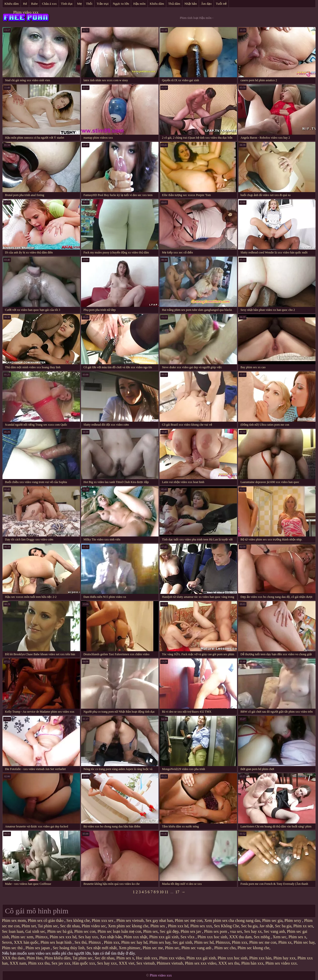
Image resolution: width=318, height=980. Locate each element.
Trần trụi (103, 4)
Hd (25, 4)
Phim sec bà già (60, 931)
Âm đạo (206, 4)
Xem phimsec (130, 948)
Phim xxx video (172, 958)
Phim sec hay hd (134, 942)
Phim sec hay (304, 942)
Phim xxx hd (178, 926)
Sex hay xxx (88, 937)
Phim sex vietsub (130, 920)
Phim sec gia (272, 920)
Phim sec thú (13, 948)
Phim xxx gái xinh (164, 937)
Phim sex (158, 926)
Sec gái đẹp (169, 931)
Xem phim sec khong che (128, 926)
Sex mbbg (262, 937)
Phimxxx (223, 942)
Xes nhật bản (111, 937)
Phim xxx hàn (260, 958)
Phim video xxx (26, 12)
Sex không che (78, 920)
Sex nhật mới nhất (102, 948)
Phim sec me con (263, 942)
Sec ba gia (249, 926)
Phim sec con (85, 931)
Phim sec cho (225, 948)
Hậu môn (139, 4)
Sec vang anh (274, 931)
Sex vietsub (146, 963)
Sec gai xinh (182, 942)
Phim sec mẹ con (189, 920)
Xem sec (280, 937)
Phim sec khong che (253, 948)
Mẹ (79, 4)
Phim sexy (293, 920)
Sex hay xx (253, 931)
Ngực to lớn (121, 4)
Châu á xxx (49, 4)
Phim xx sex (303, 926)
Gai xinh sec (35, 931)
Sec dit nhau (70, 926)
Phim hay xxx (284, 958)
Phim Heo (35, 958)
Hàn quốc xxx (84, 963)
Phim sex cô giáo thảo (46, 920)
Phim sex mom (14, 920)
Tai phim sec (48, 926)
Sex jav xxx (61, 963)
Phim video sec (94, 926)
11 (166, 892)
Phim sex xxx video (201, 963)
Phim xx (285, 942)
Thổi (89, 4)
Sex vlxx (188, 937)
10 (161, 892)
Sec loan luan (13, 931)
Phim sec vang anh (197, 948)
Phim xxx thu (39, 963)
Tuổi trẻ (221, 4)
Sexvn (7, 942)
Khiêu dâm (12, 4)
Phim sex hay (160, 942)
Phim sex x (297, 937)
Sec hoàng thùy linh (69, 948)
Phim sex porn (216, 931)
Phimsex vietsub (170, 963)
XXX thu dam (241, 937)
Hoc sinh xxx (146, 958)
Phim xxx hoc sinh (212, 937)
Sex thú (80, 942)
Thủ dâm (174, 4)
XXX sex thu (229, 963)
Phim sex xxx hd (63, 937)
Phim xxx (112, 942)
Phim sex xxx (201, 926)
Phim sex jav (191, 931)
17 (177, 892)
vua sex (236, 931)
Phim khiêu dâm (58, 958)
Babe (34, 4)
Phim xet (29, 926)
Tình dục (67, 4)
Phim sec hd (204, 942)
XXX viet (127, 963)
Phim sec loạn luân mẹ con (119, 931)
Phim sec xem (22, 937)
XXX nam (18, 963)
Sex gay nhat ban (159, 920)
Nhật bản (191, 4)
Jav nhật (266, 926)
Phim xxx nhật (136, 937)
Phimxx (41, 937)
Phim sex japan (38, 948)
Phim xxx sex (103, 920)
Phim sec (172, 948)
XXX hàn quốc (26, 942)
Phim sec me (153, 948)
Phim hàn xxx (252, 963)
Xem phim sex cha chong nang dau (232, 920)
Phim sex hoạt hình (57, 942)
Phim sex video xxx (281, 963)
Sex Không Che (226, 926)
